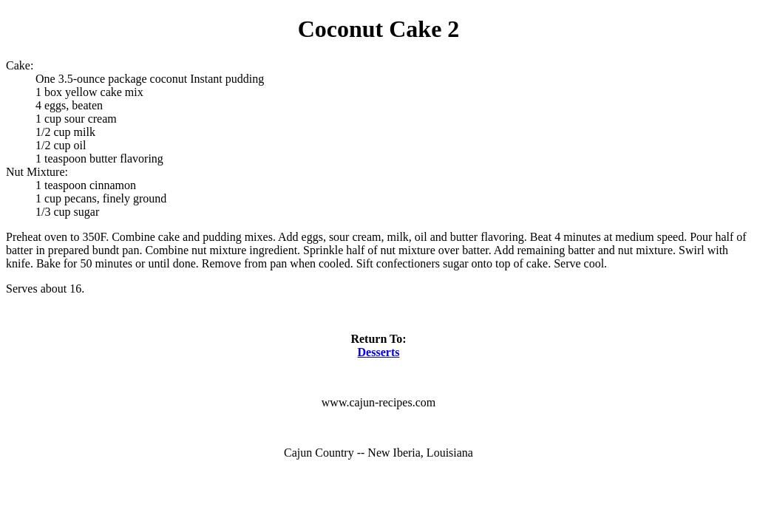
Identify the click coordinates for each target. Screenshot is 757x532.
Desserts (379, 352)
